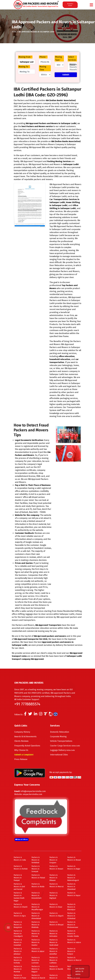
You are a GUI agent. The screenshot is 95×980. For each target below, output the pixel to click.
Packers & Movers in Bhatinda (36, 925)
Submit (66, 75)
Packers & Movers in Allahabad (71, 916)
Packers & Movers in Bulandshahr (37, 895)
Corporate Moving (58, 737)
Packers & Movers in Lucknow (36, 960)
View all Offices (22, 839)
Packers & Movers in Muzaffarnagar (37, 907)
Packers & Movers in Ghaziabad (71, 887)
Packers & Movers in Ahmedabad (36, 916)
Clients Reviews (21, 741)
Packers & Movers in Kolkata (18, 960)
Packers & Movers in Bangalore (18, 925)
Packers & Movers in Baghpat (54, 895)
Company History (22, 732)
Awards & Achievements (25, 737)
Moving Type (59, 58)
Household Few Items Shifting (72, 67)
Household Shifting (72, 65)
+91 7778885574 (27, 704)
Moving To (24, 67)
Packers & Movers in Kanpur (71, 951)
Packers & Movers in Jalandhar (54, 951)
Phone (43, 57)
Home (14, 32)
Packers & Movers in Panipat (18, 878)
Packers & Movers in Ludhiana (54, 960)
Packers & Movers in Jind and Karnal (19, 887)
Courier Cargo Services (65, 746)
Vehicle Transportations (61, 741)
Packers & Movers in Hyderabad (54, 942)
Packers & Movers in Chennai (36, 934)
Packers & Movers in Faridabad (36, 860)
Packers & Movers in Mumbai (18, 969)
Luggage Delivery (62, 750)
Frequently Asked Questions (27, 746)
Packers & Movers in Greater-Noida (73, 934)
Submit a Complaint (24, 755)
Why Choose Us (21, 750)
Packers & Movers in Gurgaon (54, 860)
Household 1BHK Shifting (72, 70)
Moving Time (43, 68)
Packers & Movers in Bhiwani (54, 878)
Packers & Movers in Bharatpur (71, 907)
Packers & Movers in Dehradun (54, 934)
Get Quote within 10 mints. (80, 971)
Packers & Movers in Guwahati (18, 942)
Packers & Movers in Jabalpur (18, 951)
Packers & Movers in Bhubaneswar (73, 925)
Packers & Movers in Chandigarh (18, 934)
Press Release (21, 759)
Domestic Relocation (60, 732)
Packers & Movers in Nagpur (36, 969)
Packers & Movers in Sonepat (36, 869)
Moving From (25, 57)
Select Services (72, 58)
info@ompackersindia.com (33, 791)
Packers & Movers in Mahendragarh (73, 878)
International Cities (59, 755)
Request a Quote (70, 5)
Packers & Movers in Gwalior (36, 942)
